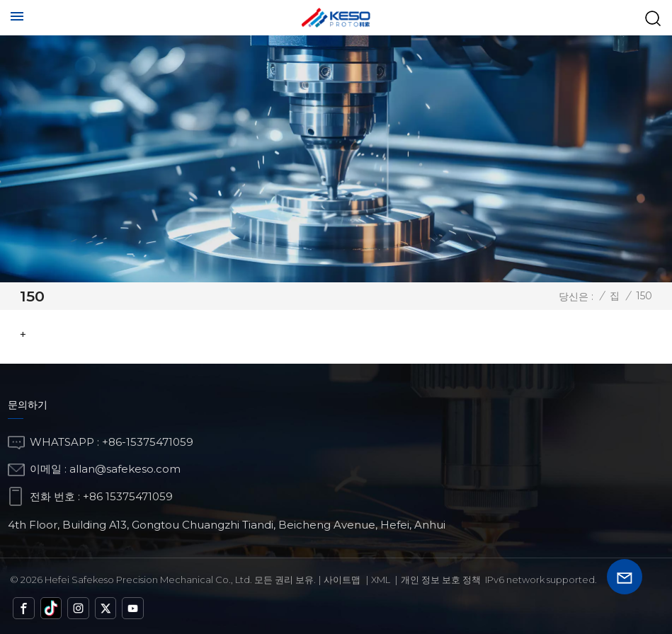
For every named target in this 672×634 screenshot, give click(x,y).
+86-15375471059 (148, 442)
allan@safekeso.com (125, 469)
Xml (381, 580)
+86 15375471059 (128, 496)
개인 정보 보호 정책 (441, 580)
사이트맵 (342, 580)
